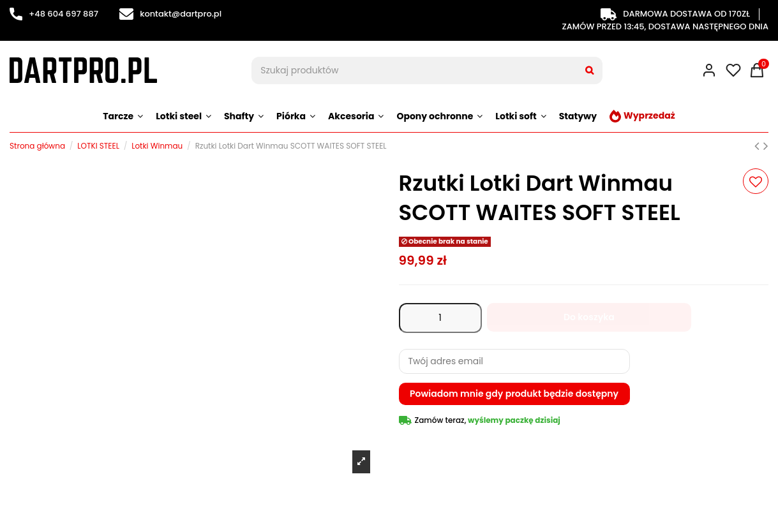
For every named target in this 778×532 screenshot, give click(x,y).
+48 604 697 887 (54, 14)
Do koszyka (589, 317)
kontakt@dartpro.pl (170, 14)
